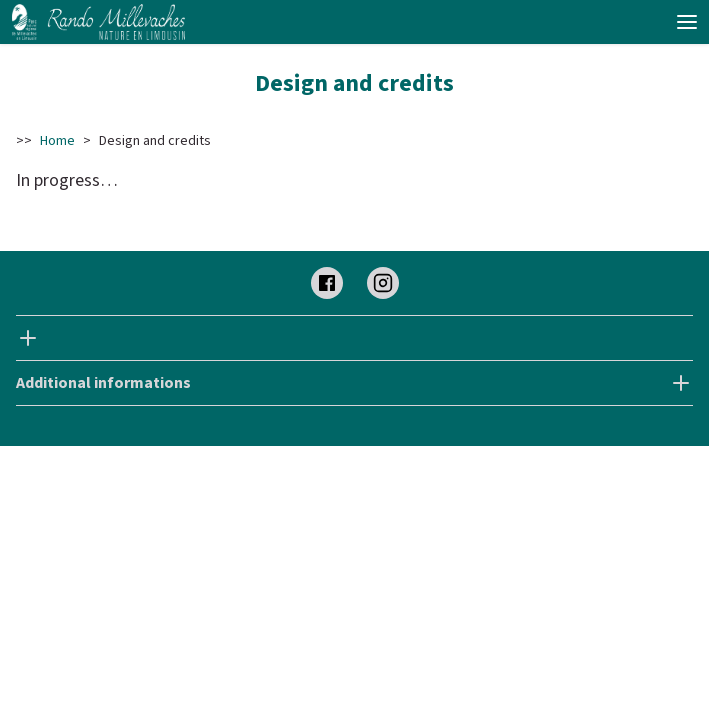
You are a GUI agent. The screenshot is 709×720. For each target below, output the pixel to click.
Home (57, 141)
